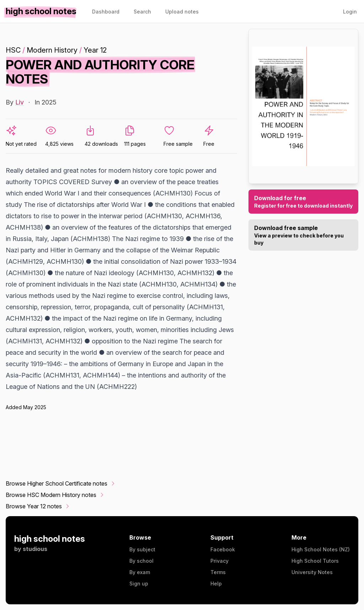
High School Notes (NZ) (321, 549)
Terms (218, 572)
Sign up (139, 584)
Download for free (303, 202)
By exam (140, 572)
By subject (142, 549)
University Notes (312, 572)
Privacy (220, 561)
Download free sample (303, 235)
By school (141, 561)
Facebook (223, 549)
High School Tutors (315, 561)
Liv (20, 102)
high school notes (50, 539)
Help (216, 584)
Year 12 (95, 50)
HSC (13, 50)
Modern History (52, 50)
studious (35, 549)
